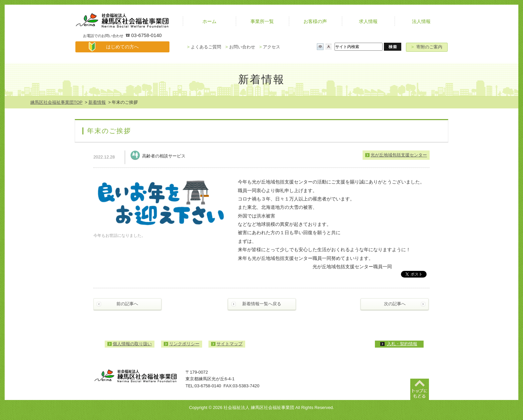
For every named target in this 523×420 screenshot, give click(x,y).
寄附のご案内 (427, 47)
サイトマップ (229, 344)
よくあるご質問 (204, 47)
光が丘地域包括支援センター (399, 155)
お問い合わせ (240, 47)
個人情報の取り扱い (132, 344)
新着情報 (97, 102)
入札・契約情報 (402, 344)
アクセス (270, 47)
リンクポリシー (184, 344)
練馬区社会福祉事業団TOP (56, 102)
